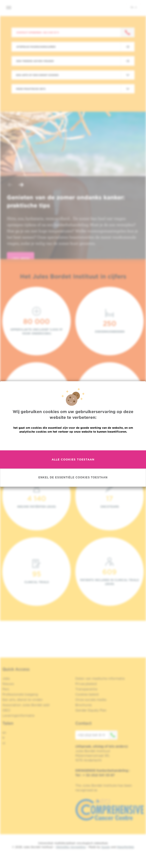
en (4, 733)
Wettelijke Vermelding (71, 847)
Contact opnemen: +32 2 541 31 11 (38, 32)
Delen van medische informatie (100, 678)
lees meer (21, 259)
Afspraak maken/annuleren (36, 47)
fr (4, 738)
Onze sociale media (91, 700)
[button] (10, 185)
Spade (106, 847)
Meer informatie (73, 441)
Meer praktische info (31, 89)
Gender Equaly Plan (91, 710)
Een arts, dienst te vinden (22, 700)
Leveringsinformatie (18, 716)
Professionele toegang (20, 694)
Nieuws (8, 684)
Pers (6, 689)
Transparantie (86, 689)
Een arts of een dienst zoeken (37, 75)
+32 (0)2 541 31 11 (98, 735)
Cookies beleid (87, 694)
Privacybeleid (86, 684)
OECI (6, 710)
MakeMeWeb (125, 847)
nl (134, 7)
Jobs (6, 678)
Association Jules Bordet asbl (26, 705)
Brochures (84, 705)
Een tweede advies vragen (35, 61)
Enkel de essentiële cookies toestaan (73, 478)
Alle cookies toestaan (73, 459)
